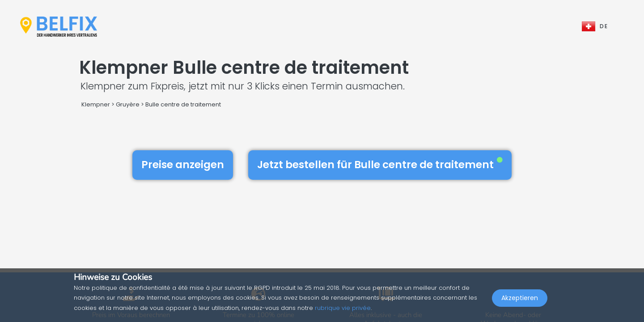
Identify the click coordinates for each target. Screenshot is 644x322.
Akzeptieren (520, 302)
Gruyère (128, 104)
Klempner (96, 104)
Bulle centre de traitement (183, 104)
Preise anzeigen (183, 165)
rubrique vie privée (343, 308)
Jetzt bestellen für (380, 165)
